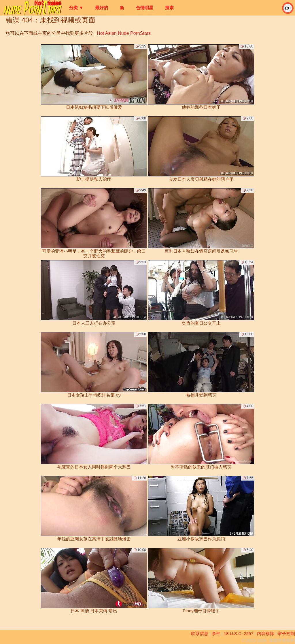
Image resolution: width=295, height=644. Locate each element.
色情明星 (145, 8)
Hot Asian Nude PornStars (124, 33)
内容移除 (266, 633)
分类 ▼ (76, 8)
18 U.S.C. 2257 (239, 633)
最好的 (102, 8)
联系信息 (200, 633)
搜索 (169, 8)
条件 (216, 633)
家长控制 (286, 633)
